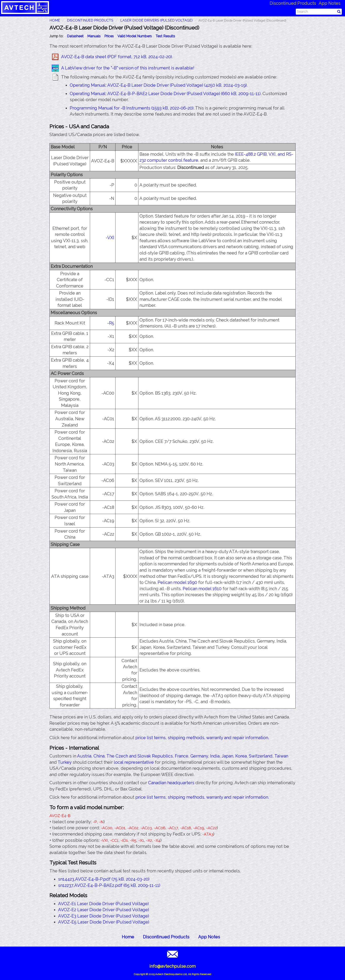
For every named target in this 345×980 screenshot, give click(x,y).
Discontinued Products (293, 3)
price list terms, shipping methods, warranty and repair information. (202, 738)
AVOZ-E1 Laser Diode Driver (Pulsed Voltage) (103, 904)
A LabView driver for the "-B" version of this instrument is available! (128, 68)
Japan (227, 756)
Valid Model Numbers (135, 36)
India (215, 756)
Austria (84, 756)
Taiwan (281, 756)
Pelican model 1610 (202, 589)
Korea (241, 756)
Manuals (94, 36)
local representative (134, 762)
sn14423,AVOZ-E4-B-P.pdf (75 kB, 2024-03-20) (104, 879)
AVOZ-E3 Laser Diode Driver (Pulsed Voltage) (104, 916)
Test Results (165, 36)
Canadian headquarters (171, 783)
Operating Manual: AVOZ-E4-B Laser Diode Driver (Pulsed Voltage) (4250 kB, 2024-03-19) (158, 85)
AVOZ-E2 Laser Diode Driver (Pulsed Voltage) (104, 910)
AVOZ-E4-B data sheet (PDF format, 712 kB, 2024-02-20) (116, 57)
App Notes (330, 3)
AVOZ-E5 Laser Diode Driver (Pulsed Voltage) (104, 922)
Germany (199, 756)
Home (128, 937)
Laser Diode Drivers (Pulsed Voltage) (156, 20)
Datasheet (75, 36)
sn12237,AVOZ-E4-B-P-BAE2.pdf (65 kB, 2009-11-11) (109, 885)
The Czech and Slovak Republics (140, 756)
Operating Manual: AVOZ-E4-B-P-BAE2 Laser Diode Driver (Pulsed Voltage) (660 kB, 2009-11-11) (165, 94)
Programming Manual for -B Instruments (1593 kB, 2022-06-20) (132, 108)
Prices (109, 36)
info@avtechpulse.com (172, 966)
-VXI (110, 238)
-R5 (111, 323)
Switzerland (261, 756)
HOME (55, 20)
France (182, 756)
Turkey (65, 762)
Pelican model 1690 (177, 582)
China (99, 756)
